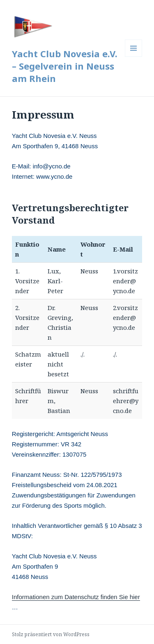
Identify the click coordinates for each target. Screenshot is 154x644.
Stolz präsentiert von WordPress (51, 634)
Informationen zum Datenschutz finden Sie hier (76, 597)
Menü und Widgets (134, 57)
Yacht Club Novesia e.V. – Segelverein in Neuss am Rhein (65, 66)
